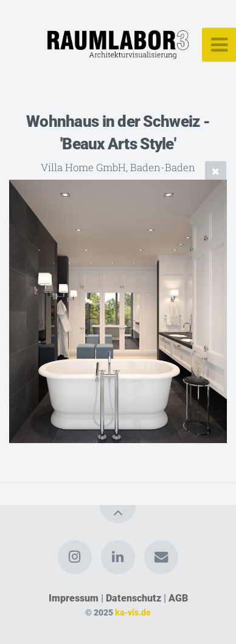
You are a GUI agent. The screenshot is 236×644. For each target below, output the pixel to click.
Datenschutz (134, 598)
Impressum (74, 598)
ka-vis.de (133, 613)
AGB (178, 598)
